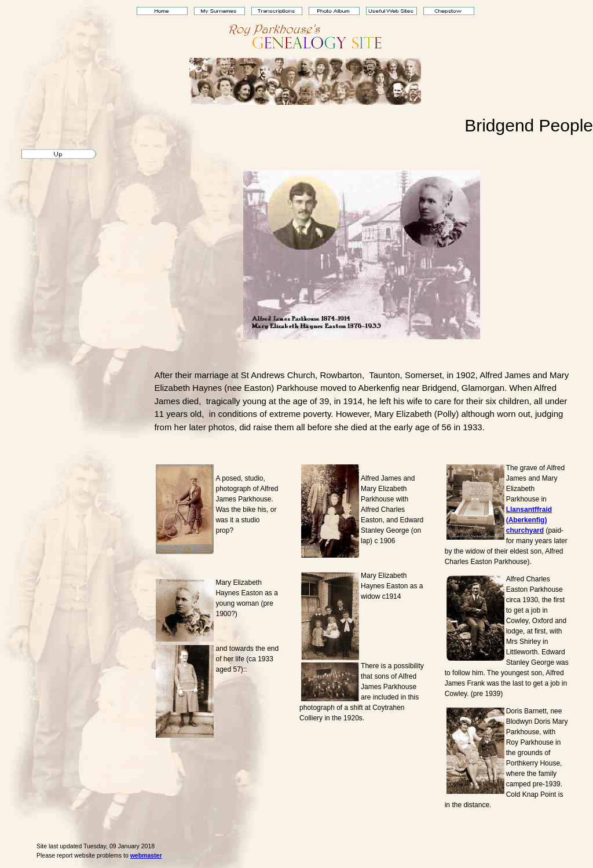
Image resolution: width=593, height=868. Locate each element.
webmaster (146, 855)
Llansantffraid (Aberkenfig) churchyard (529, 520)
